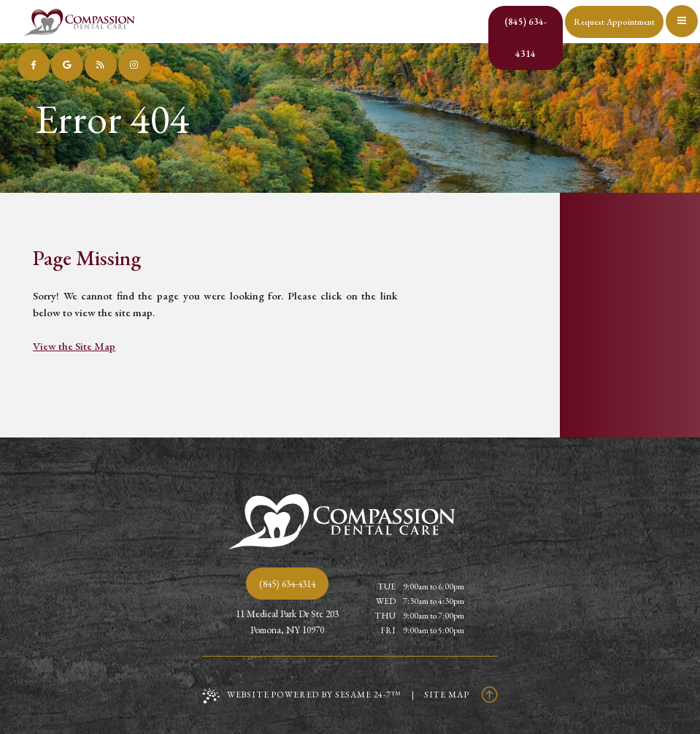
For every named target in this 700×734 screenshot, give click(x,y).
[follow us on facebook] (34, 65)
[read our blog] (101, 65)
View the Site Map (74, 346)
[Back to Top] (490, 695)
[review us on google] (67, 65)
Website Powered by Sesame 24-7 (302, 696)
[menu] (684, 16)
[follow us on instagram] (134, 65)
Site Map (447, 695)
